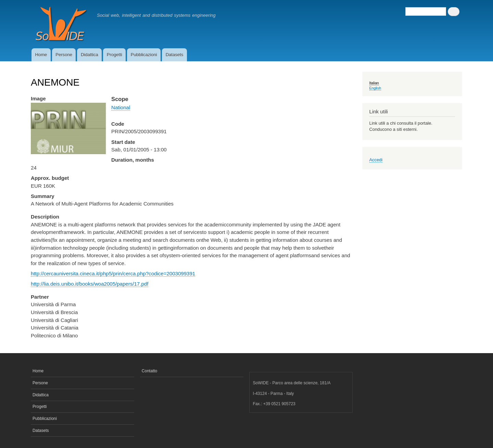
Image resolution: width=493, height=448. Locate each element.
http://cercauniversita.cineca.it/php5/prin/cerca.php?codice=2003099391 (113, 273)
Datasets (175, 55)
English (375, 88)
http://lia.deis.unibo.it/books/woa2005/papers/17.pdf (90, 284)
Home (41, 55)
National (121, 107)
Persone (64, 55)
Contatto (150, 371)
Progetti (115, 55)
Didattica (90, 55)
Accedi (376, 160)
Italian (374, 83)
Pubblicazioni (144, 55)
